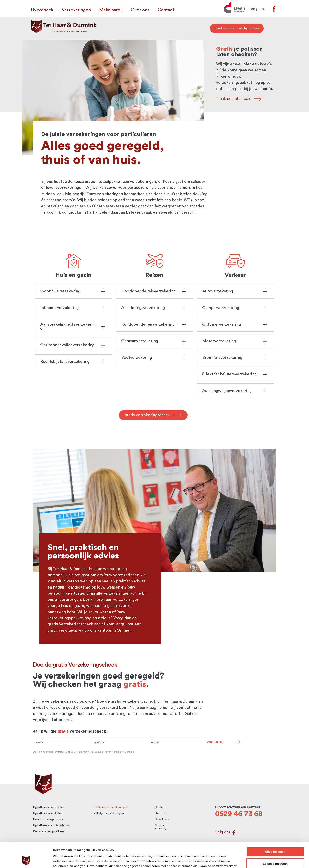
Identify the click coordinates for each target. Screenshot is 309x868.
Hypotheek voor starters (49, 807)
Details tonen (219, 860)
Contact (166, 10)
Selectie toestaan (275, 840)
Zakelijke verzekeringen (109, 813)
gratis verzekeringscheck (147, 415)
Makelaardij (111, 10)
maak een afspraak (235, 99)
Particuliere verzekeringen (110, 807)
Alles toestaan (275, 828)
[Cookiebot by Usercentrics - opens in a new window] (26, 860)
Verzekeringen (76, 10)
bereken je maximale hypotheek (237, 28)
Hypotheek (42, 10)
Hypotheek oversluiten (48, 813)
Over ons (140, 10)
